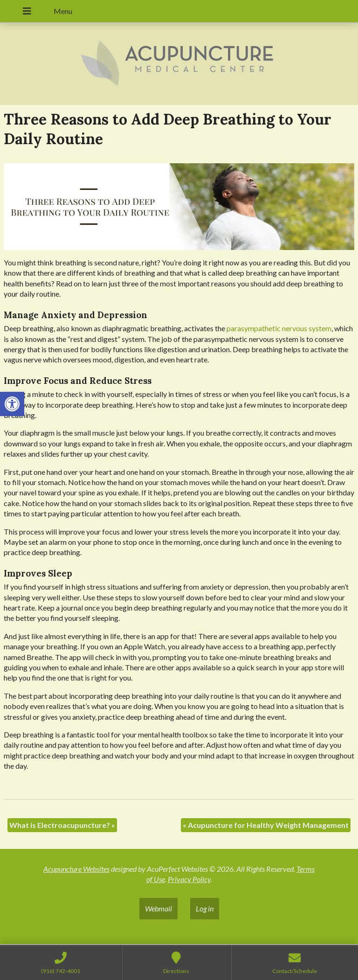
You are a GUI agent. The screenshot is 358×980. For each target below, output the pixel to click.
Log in (205, 908)
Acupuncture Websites (76, 869)
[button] (12, 404)
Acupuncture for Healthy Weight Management (266, 825)
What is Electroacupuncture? (62, 825)
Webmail (158, 908)
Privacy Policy (189, 879)
